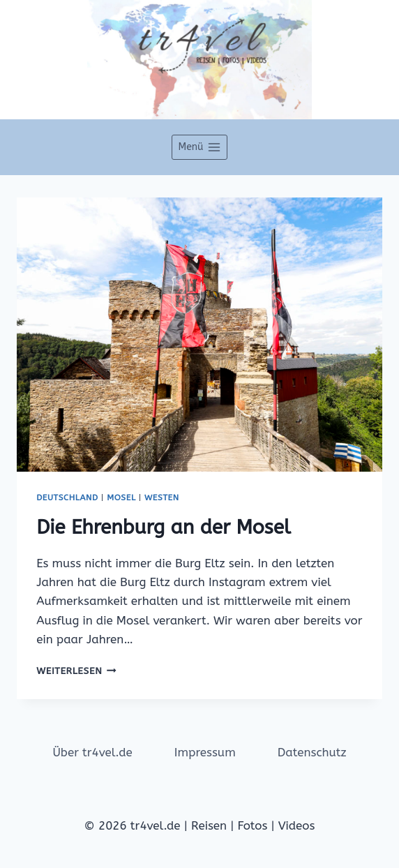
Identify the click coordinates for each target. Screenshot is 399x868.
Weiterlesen (76, 671)
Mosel (121, 497)
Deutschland (67, 497)
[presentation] (200, 335)
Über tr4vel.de (92, 752)
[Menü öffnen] (200, 147)
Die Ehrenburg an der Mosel (163, 527)
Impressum (205, 752)
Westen (162, 497)
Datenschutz (312, 752)
